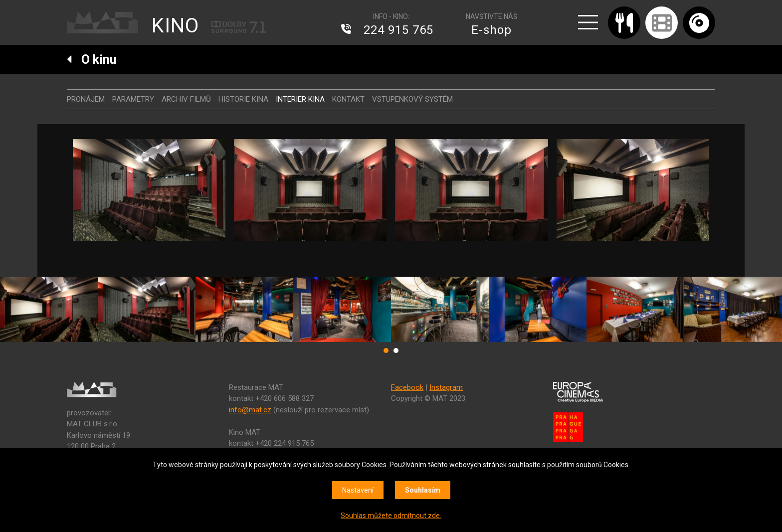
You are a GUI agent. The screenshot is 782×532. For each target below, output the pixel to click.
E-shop (491, 30)
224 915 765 (398, 30)
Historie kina (243, 99)
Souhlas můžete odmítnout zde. (391, 516)
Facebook (407, 387)
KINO (175, 26)
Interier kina (300, 99)
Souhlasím (423, 490)
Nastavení (358, 490)
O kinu (92, 60)
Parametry (133, 99)
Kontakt (348, 99)
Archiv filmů (186, 99)
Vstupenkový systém (412, 99)
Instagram (446, 387)
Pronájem (86, 99)
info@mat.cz (250, 410)
